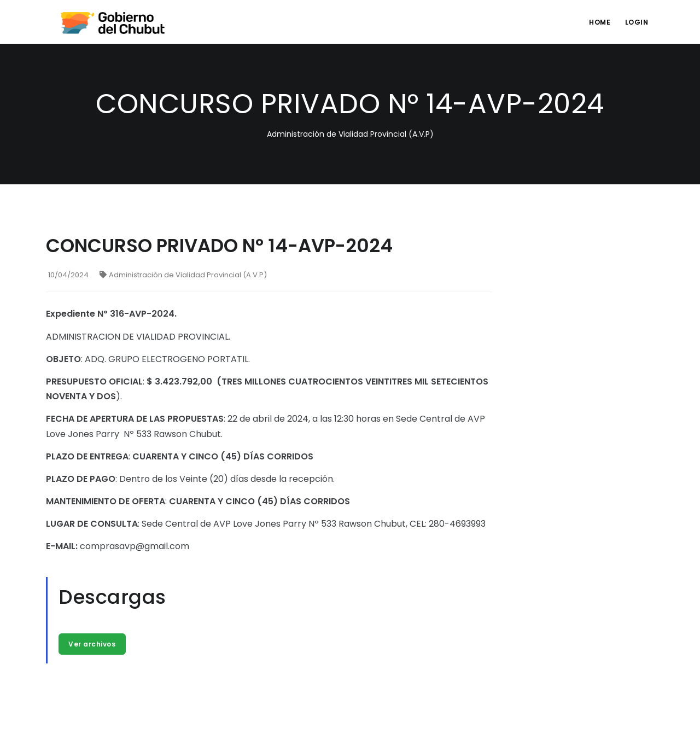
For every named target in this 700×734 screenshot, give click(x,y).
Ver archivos (92, 644)
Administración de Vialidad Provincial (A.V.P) (183, 275)
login (636, 22)
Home (597, 22)
